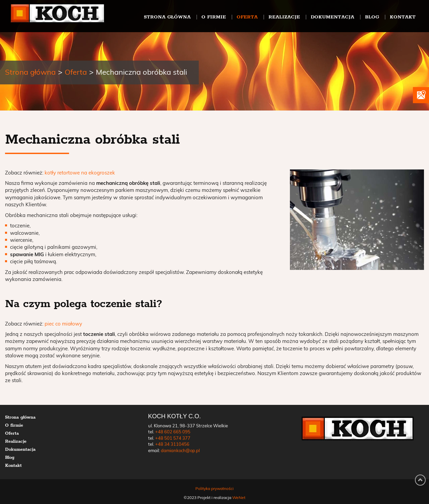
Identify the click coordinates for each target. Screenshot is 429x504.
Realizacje (284, 17)
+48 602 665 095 (173, 432)
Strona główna (167, 17)
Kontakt (403, 17)
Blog (372, 17)
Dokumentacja (332, 17)
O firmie (214, 17)
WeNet (239, 498)
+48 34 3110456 (172, 445)
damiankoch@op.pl (180, 451)
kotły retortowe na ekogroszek (80, 173)
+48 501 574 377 (173, 439)
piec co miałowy (63, 324)
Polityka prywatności (214, 489)
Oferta (247, 17)
